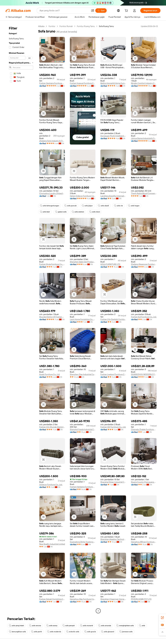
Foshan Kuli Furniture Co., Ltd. (144, 317)
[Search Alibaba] (64, 11)
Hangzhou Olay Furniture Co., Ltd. (83, 599)
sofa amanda (105, 626)
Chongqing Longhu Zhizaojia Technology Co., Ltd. (52, 193)
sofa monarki (87, 626)
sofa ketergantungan (50, 206)
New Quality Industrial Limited (52, 544)
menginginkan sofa (125, 626)
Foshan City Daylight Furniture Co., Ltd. (113, 319)
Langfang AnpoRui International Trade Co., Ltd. (113, 196)
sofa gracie (90, 632)
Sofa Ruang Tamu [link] (106, 26)
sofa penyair (69, 626)
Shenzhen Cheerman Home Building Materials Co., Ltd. (113, 599)
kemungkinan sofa (17, 632)
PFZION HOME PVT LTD (141, 599)
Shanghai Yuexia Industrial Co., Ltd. (83, 429)
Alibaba (41, 26)
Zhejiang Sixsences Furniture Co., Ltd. (144, 264)
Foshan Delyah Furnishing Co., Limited (52, 599)
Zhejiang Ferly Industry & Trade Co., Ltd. (52, 141)
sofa (142, 626)
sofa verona (35, 626)
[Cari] (101, 11)
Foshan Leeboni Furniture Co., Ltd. (113, 374)
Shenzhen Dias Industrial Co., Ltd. (83, 374)
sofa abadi (103, 206)
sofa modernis (54, 632)
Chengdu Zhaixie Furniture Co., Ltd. (144, 429)
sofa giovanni (108, 632)
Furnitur (52, 26)
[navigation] (21, 319)
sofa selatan (78, 212)
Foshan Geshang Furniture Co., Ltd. (52, 83)
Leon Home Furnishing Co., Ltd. (83, 319)
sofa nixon (95, 212)
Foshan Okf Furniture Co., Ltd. (113, 427)
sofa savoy (52, 626)
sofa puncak (70, 206)
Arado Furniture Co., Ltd (49, 374)
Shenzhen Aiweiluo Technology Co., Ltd (113, 539)
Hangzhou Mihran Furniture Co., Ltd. (144, 542)
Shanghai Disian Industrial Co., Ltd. (113, 482)
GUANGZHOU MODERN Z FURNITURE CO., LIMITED (144, 374)
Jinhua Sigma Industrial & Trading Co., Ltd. (144, 138)
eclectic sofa (73, 632)
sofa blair (45, 212)
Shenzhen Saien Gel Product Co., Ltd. (83, 262)
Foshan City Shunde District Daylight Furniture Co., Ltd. (52, 427)
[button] (93, 11)
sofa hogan (134, 206)
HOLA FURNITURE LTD (110, 264)
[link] (162, 618)
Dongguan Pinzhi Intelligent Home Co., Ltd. (113, 136)
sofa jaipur (87, 206)
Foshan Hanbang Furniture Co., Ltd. (83, 487)
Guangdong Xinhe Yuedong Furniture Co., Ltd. (83, 542)
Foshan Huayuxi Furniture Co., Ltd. (83, 83)
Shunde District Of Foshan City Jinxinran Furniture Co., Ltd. (52, 317)
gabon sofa (61, 212)
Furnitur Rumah (66, 26)
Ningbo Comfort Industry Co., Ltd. (144, 83)
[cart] (127, 11)
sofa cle (118, 206)
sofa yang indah (16, 626)
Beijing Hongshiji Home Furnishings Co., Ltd (113, 83)
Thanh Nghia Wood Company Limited (144, 193)
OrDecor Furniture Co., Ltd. (51, 484)
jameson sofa (126, 632)
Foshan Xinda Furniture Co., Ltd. (52, 264)
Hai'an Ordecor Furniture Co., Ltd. (83, 196)
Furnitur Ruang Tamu (86, 26)
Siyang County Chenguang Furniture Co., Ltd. (144, 482)
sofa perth (37, 632)
